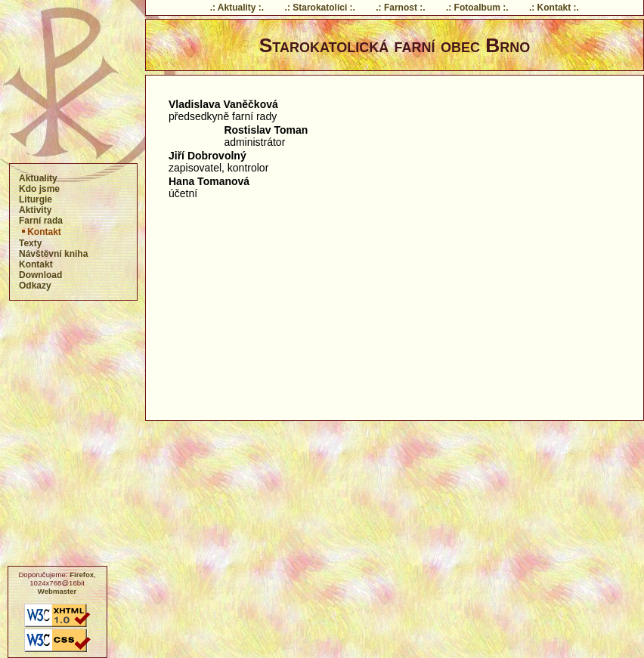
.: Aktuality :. (237, 8)
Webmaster (57, 591)
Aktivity (35, 210)
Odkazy (35, 286)
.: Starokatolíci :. (320, 8)
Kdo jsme (39, 189)
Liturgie (36, 199)
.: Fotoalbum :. (477, 8)
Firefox (82, 575)
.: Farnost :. (400, 8)
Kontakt (40, 232)
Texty (30, 243)
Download (40, 275)
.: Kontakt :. (554, 8)
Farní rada (41, 221)
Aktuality (38, 178)
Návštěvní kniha (53, 254)
